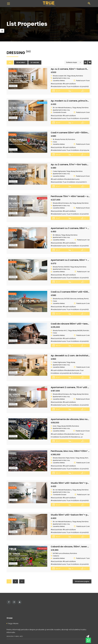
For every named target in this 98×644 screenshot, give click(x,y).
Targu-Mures (12, 622)
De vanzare (35, 62)
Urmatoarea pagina (82, 580)
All (10, 62)
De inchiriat (21, 62)
